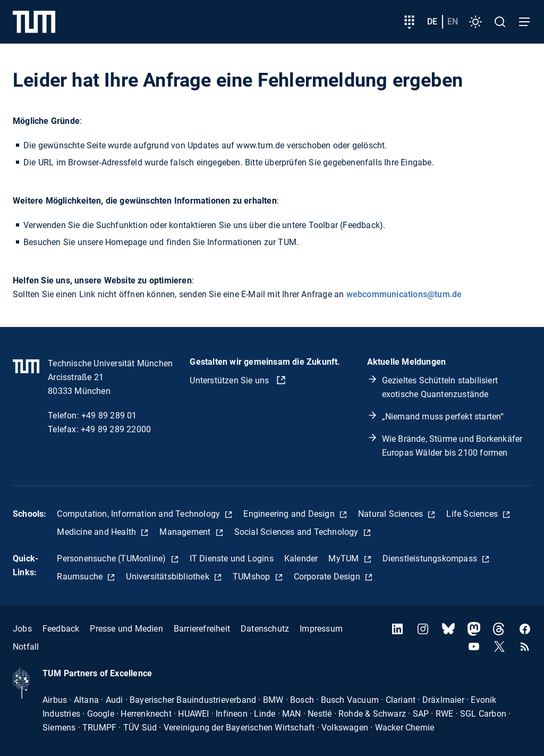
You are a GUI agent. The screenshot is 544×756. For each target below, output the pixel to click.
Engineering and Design (290, 514)
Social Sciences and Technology (297, 532)
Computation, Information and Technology (139, 514)
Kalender (301, 558)
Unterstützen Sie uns (230, 380)
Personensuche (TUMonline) (112, 558)
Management (186, 532)
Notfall (26, 647)
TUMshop (253, 577)
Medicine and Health (97, 532)
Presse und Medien (126, 629)
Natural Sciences (392, 514)
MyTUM (345, 558)
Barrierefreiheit (202, 629)
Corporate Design (328, 577)
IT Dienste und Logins (232, 558)
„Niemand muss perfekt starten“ (443, 417)
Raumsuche (81, 577)
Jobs (22, 629)
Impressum (321, 629)
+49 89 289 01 (109, 415)
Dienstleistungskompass (431, 558)
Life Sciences (473, 514)
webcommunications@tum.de (404, 294)
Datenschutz (265, 629)
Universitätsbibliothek (169, 577)
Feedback (61, 629)
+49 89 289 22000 (116, 429)
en (453, 22)
